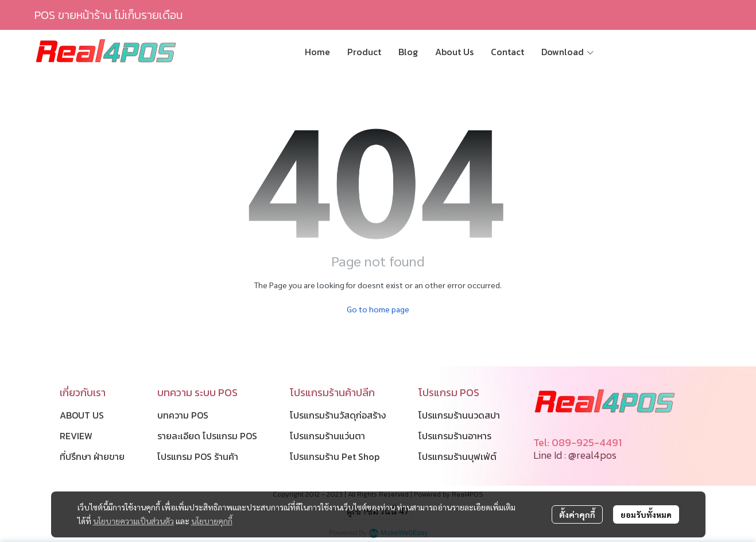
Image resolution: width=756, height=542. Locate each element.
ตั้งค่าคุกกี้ (577, 514)
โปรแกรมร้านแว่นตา (327, 436)
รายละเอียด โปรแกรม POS (207, 436)
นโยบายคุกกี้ (212, 521)
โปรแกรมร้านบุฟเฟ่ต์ (458, 456)
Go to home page (378, 309)
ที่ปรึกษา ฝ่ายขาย (92, 456)
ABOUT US (82, 415)
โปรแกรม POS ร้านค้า (198, 456)
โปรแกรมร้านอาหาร (455, 436)
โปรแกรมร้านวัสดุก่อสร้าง (338, 415)
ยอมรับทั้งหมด (646, 514)
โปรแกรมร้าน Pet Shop (335, 456)
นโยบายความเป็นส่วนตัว (133, 521)
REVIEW (76, 436)
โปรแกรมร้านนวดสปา (459, 415)
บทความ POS (183, 415)
